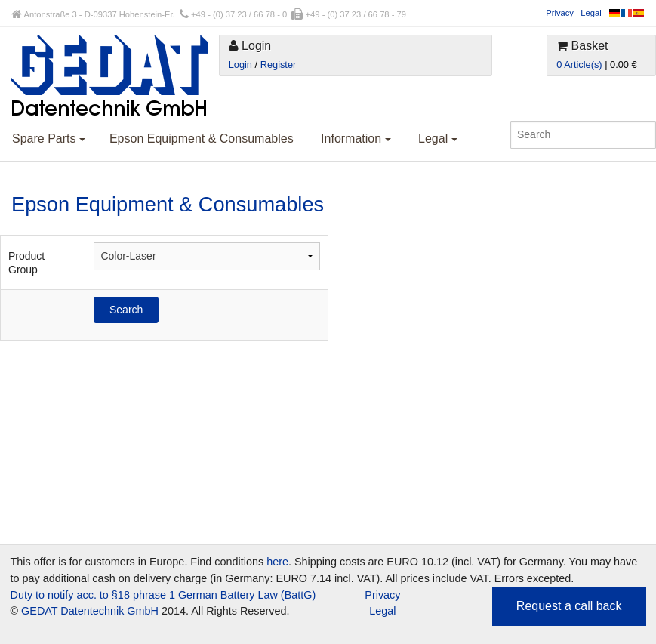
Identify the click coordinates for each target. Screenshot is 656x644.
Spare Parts (49, 139)
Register (279, 65)
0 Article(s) (579, 65)
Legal (591, 13)
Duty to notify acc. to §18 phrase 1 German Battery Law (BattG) (163, 595)
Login (240, 65)
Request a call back (569, 606)
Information (356, 139)
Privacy (560, 13)
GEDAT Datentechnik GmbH (90, 611)
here (277, 562)
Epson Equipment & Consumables (202, 139)
